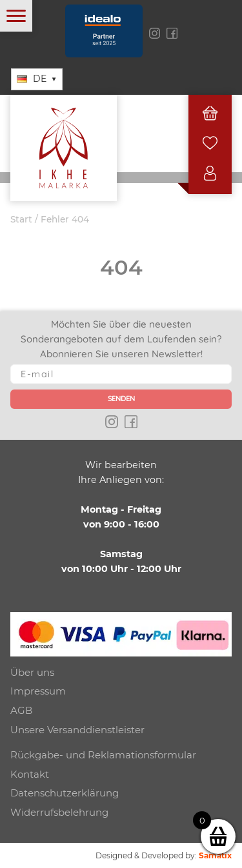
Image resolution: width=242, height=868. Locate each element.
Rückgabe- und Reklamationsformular (103, 755)
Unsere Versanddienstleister (77, 730)
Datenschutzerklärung (65, 793)
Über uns (32, 672)
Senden (121, 399)
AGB (21, 710)
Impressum (38, 691)
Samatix (215, 855)
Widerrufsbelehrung (59, 812)
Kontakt (30, 774)
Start (21, 219)
